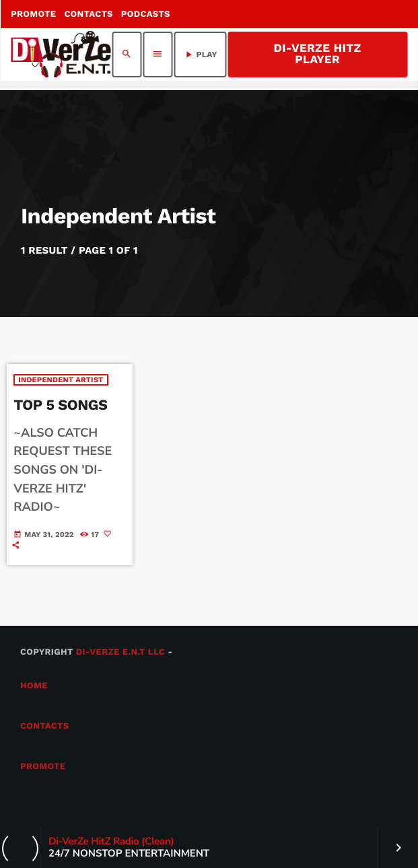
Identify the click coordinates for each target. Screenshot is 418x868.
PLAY (200, 55)
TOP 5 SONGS (60, 405)
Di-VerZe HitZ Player (317, 54)
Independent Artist (61, 380)
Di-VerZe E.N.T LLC (120, 652)
